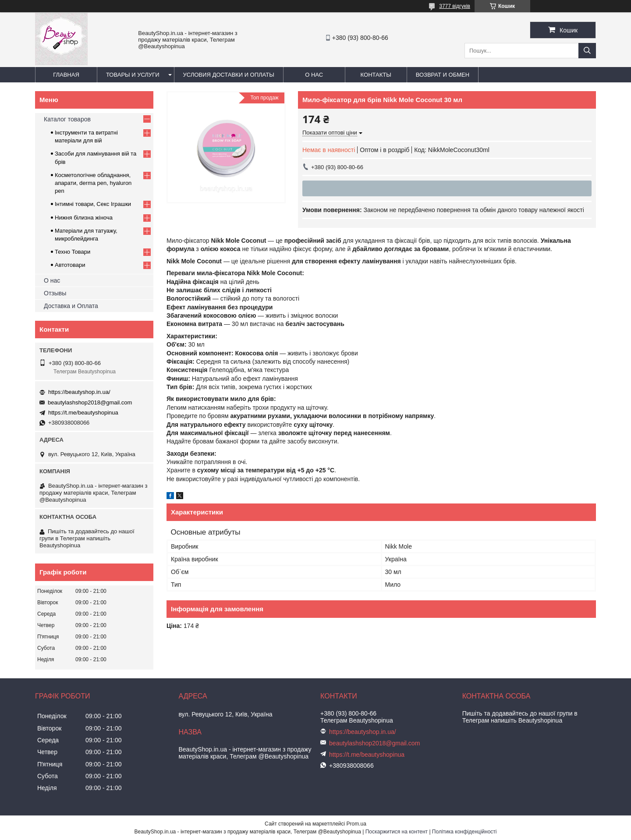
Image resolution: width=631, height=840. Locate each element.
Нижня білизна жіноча (84, 218)
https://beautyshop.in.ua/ (79, 392)
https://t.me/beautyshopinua (83, 413)
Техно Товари (73, 252)
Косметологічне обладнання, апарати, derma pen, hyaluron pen (93, 183)
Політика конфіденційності (464, 832)
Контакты (376, 75)
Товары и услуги (133, 75)
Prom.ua (356, 824)
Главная (66, 75)
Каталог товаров (67, 119)
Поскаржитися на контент (397, 832)
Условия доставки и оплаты (229, 75)
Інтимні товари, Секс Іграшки (93, 204)
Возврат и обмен (443, 75)
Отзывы (55, 293)
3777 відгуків (455, 6)
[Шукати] (587, 51)
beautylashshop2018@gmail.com (90, 402)
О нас (314, 75)
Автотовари (70, 265)
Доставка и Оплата (71, 306)
